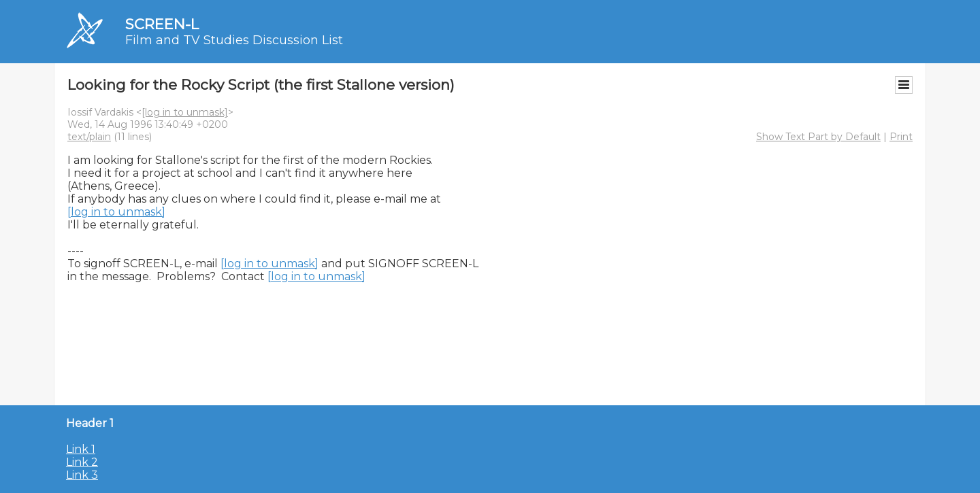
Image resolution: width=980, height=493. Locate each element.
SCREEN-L (162, 24)
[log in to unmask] (185, 112)
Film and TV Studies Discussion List (234, 40)
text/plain (89, 137)
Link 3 (82, 475)
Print (901, 137)
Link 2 (82, 462)
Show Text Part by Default (818, 137)
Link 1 (81, 449)
